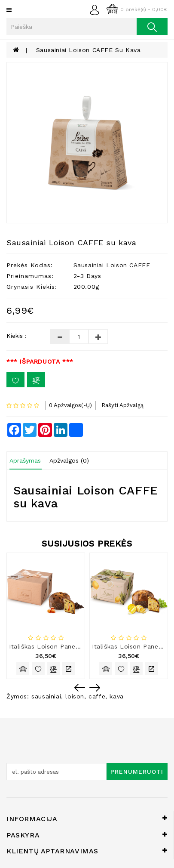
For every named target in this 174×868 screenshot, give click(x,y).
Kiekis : (17, 336)
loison (75, 696)
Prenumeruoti (137, 772)
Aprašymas (25, 460)
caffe (97, 696)
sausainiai (46, 696)
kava (116, 696)
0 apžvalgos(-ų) (70, 405)
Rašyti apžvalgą (122, 405)
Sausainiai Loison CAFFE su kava (89, 50)
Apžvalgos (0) (69, 460)
